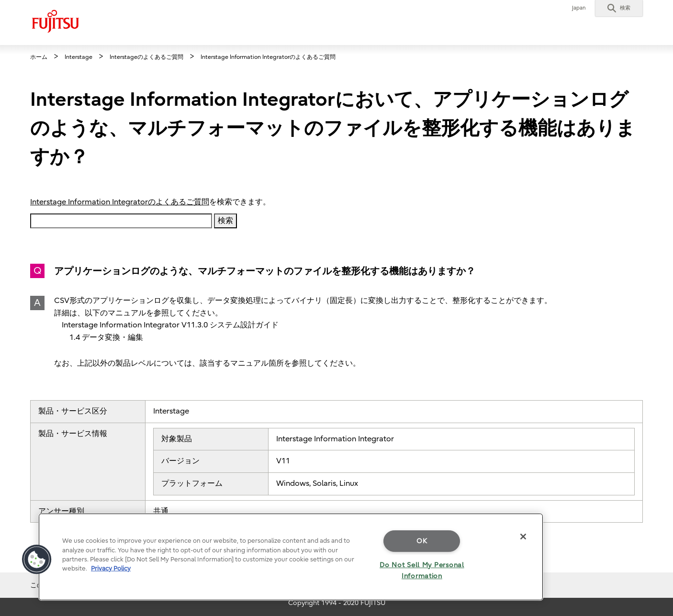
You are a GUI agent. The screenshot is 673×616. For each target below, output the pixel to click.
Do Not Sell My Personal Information (422, 571)
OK (422, 541)
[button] (619, 8)
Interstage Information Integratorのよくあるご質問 (120, 202)
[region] (291, 557)
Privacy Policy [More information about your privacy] (111, 568)
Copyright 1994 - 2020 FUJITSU (337, 603)
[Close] (523, 537)
